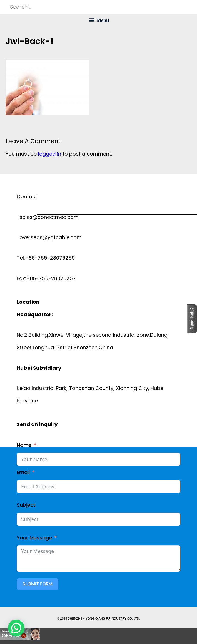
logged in (50, 154)
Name (24, 445)
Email (23, 472)
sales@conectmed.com (48, 217)
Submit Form (38, 584)
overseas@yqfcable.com (49, 237)
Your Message (34, 538)
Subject (26, 505)
